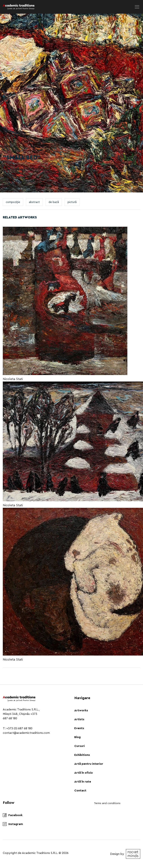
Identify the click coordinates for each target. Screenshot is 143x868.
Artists (79, 719)
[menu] (137, 7)
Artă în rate (83, 782)
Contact (80, 791)
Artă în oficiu (84, 773)
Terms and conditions (107, 803)
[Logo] (19, 7)
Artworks (81, 710)
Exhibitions (82, 755)
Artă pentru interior (89, 764)
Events (79, 728)
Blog (77, 737)
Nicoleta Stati (13, 379)
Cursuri (80, 746)
